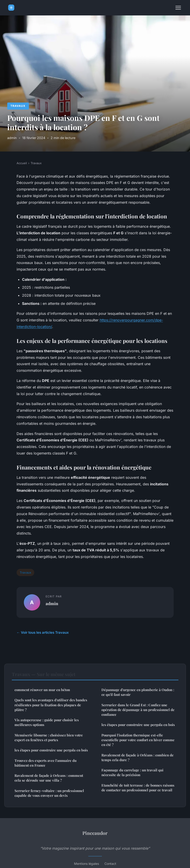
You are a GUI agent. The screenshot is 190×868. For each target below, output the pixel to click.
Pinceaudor (95, 833)
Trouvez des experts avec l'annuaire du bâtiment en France (46, 763)
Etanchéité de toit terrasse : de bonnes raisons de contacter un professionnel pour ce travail (138, 788)
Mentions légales (86, 864)
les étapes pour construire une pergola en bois (51, 750)
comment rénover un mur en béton (42, 690)
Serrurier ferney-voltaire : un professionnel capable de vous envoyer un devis (49, 793)
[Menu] (178, 8)
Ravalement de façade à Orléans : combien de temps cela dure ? (138, 757)
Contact (110, 864)
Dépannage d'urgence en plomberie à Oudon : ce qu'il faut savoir (138, 692)
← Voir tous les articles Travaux (43, 632)
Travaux (18, 106)
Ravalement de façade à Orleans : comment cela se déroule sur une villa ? (49, 778)
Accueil (22, 163)
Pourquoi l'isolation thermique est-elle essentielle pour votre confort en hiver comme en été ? (138, 740)
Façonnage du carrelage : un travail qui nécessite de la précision (132, 772)
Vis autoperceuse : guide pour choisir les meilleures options (47, 722)
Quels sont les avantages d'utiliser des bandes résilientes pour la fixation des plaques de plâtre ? (51, 705)
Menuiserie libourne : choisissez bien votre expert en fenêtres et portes (49, 737)
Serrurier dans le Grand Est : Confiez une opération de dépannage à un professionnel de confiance (138, 710)
